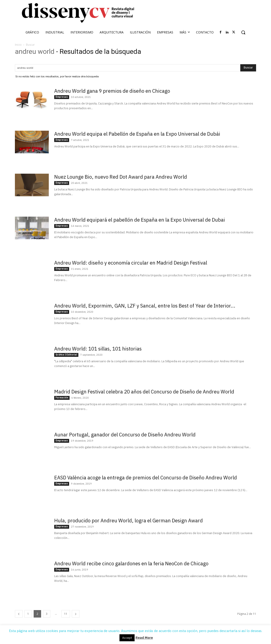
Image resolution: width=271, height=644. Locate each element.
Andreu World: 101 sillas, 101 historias (98, 349)
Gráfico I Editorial (66, 355)
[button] (243, 32)
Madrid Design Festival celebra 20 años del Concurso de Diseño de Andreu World (144, 392)
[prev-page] (19, 614)
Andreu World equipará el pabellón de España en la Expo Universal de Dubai (140, 220)
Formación (62, 398)
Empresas (62, 97)
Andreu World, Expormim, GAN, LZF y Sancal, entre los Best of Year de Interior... (145, 306)
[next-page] (76, 614)
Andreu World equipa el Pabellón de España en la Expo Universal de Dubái (137, 134)
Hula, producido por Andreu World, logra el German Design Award (128, 520)
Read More (144, 638)
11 (66, 614)
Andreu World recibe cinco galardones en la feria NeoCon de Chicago (131, 563)
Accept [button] (127, 638)
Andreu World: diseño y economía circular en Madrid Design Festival (131, 263)
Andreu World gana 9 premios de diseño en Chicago (112, 91)
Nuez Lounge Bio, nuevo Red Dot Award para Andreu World (121, 177)
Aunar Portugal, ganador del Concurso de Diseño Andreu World (125, 434)
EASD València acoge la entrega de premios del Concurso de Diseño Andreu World (146, 477)
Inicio (18, 45)
